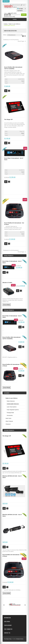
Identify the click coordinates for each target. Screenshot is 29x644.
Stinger (23, 133)
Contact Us (7, 633)
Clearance (8, 424)
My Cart (21, 9)
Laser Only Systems (12, 407)
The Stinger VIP (8, 119)
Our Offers (7, 622)
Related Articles (20, 639)
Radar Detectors (11, 401)
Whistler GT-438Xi (7, 283)
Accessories (10, 415)
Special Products (9, 256)
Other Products (9, 421)
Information (7, 618)
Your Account (8, 625)
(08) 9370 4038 (12, 13)
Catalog (6, 24)
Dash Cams (8, 418)
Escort (23, 81)
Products (9, 430)
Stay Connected (8, 629)
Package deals (10, 413)
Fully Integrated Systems (13, 410)
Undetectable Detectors (9, 25)
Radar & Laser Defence (14, 24)
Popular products (9, 310)
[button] (24, 15)
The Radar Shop (8, 639)
